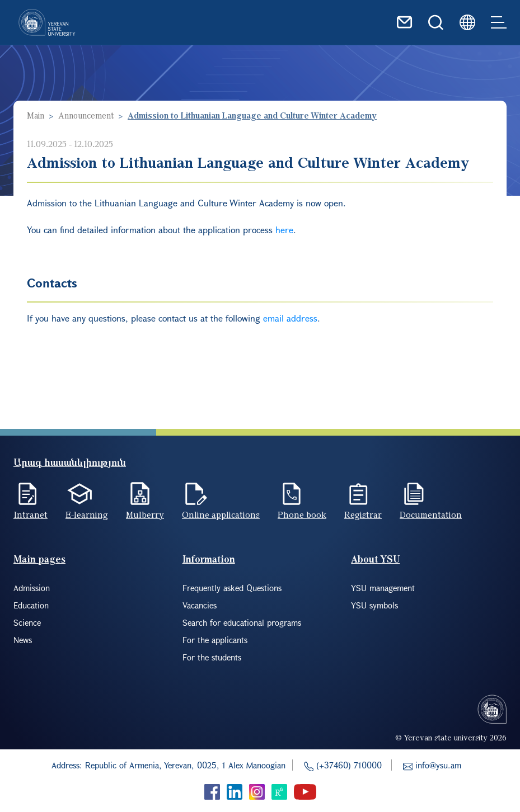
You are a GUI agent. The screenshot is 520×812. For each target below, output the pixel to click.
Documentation (431, 514)
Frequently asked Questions (232, 588)
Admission (32, 588)
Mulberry (145, 514)
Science (27, 622)
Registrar (363, 514)
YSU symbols (374, 605)
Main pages (39, 559)
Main (36, 115)
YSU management (383, 588)
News (23, 640)
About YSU (375, 559)
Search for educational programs (242, 622)
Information (209, 559)
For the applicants (215, 640)
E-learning (87, 514)
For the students (212, 657)
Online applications (221, 514)
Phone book (302, 514)
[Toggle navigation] (499, 22)
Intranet (31, 514)
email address (290, 318)
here (284, 230)
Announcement (86, 115)
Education (31, 605)
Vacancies (200, 605)
